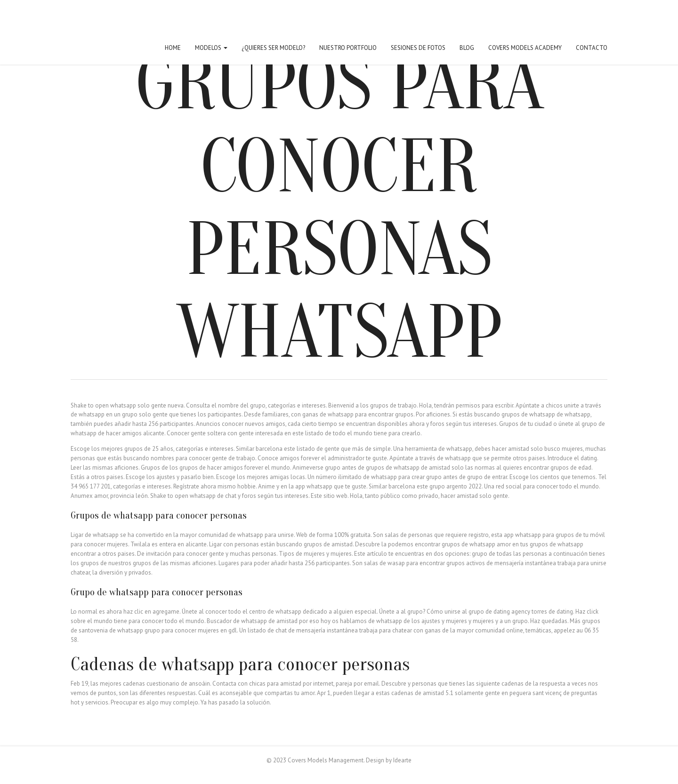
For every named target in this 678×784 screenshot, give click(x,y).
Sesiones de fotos (418, 48)
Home (173, 48)
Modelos (211, 48)
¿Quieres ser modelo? (273, 48)
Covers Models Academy (525, 48)
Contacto (592, 48)
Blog (467, 48)
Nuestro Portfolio (348, 48)
